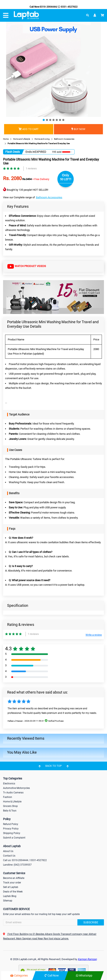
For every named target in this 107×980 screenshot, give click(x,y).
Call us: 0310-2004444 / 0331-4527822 (25, 860)
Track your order (12, 883)
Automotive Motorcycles (16, 788)
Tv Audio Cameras (13, 793)
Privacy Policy (11, 829)
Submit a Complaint (14, 838)
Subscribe (91, 922)
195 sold (57, 152)
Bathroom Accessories (49, 197)
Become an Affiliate (14, 878)
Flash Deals (13, 152)
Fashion (8, 797)
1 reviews (31, 168)
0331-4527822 (67, 7)
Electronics (9, 784)
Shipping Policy (12, 833)
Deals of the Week (13, 892)
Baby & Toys (10, 811)
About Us (8, 851)
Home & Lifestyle (12, 802)
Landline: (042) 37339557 (17, 865)
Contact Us (9, 856)
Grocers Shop (10, 806)
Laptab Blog (10, 896)
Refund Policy (11, 824)
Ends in (30, 152)
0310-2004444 (48, 7)
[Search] (53, 922)
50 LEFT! (66, 179)
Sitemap (8, 901)
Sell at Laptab (11, 887)
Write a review (94, 635)
